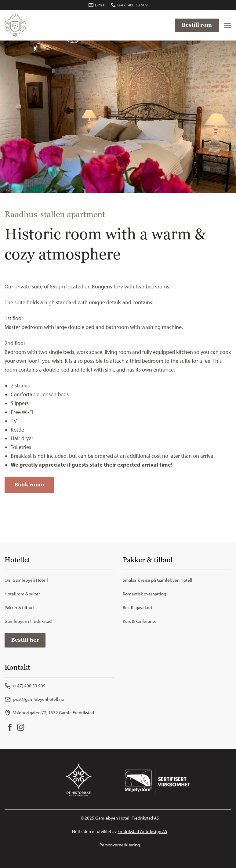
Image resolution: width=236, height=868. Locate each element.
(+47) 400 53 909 (25, 686)
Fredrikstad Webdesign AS (142, 831)
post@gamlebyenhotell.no (34, 699)
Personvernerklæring (120, 845)
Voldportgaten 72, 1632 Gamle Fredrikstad (49, 713)
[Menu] (227, 25)
